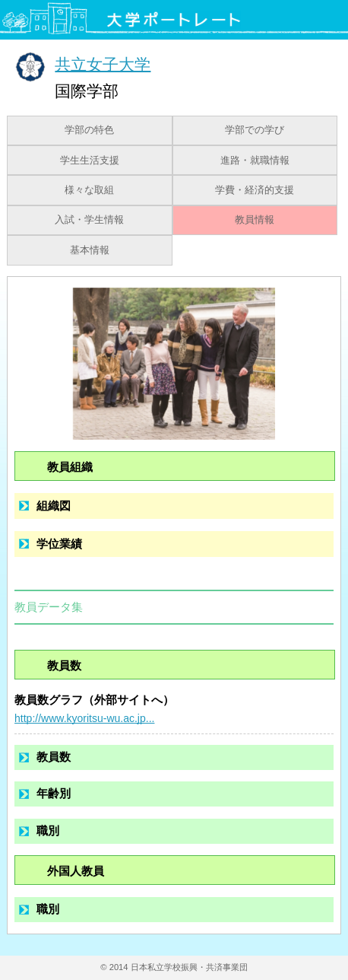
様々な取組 (89, 190)
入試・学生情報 (89, 220)
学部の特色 (89, 130)
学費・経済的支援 (255, 190)
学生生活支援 (90, 161)
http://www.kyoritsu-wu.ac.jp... (84, 718)
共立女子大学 (103, 64)
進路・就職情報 (255, 161)
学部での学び (255, 130)
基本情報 (90, 250)
